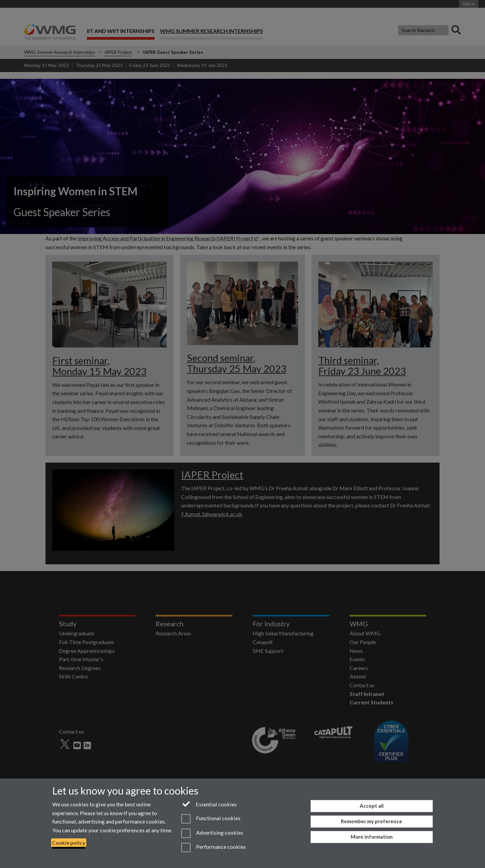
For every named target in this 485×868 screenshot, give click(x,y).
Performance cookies (213, 847)
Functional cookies (211, 819)
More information (372, 837)
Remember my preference (371, 821)
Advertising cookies (212, 833)
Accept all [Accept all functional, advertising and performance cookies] (372, 806)
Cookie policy (69, 843)
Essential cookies (209, 804)
